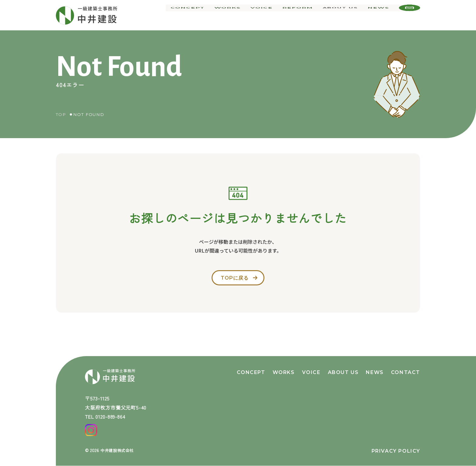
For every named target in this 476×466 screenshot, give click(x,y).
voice (266, 15)
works (233, 15)
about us (341, 15)
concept (195, 15)
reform (300, 15)
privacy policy (396, 451)
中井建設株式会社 (118, 450)
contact (406, 368)
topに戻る (234, 279)
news (379, 15)
